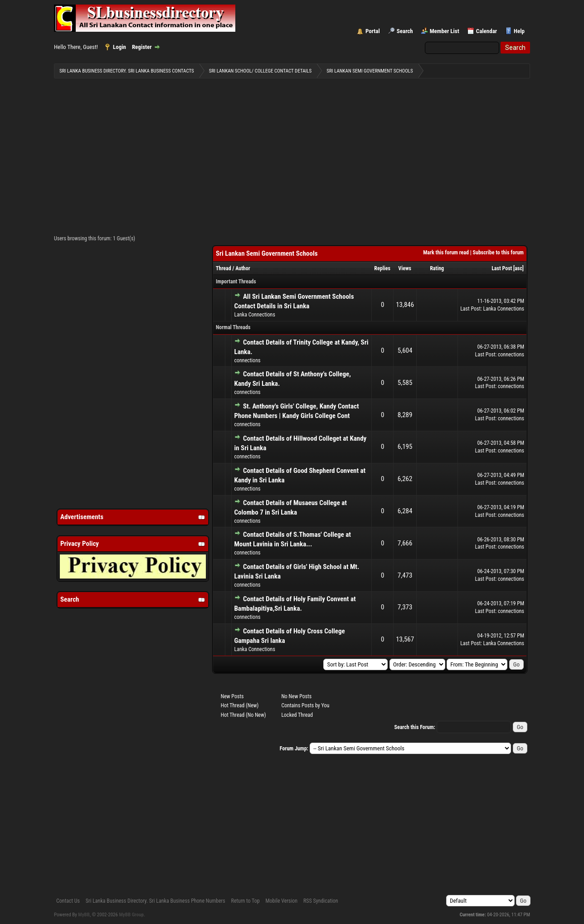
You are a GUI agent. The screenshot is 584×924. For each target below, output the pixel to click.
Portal (373, 31)
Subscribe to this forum (498, 253)
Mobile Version (281, 901)
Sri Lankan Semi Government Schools (370, 71)
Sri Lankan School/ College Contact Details (260, 71)
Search (405, 31)
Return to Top (246, 901)
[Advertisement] (292, 155)
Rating (437, 268)
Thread (224, 268)
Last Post (502, 268)
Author (243, 268)
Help (519, 31)
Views (405, 268)
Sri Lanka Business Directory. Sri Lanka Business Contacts (127, 71)
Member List (445, 31)
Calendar (487, 31)
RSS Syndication (321, 901)
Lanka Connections (254, 315)
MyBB (84, 915)
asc (518, 268)
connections (247, 360)
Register (142, 47)
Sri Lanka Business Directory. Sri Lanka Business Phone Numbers (156, 901)
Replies (382, 268)
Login (119, 47)
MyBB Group (131, 915)
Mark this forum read (446, 253)
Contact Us (68, 901)
